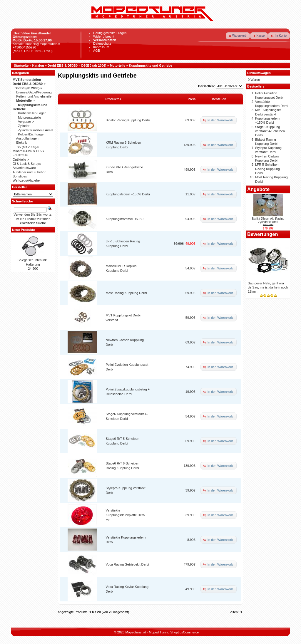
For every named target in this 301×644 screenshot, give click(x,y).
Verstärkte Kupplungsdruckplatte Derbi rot (126, 515)
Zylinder (24, 126)
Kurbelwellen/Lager (32, 113)
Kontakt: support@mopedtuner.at (36, 44)
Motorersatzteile (29, 118)
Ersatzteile (20, 155)
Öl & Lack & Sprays (27, 164)
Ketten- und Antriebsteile (34, 96)
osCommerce (189, 632)
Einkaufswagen (259, 73)
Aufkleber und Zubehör (29, 172)
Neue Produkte (24, 230)
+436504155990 (24, 47)
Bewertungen (263, 234)
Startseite (21, 66)
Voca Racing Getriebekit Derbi (127, 564)
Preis (192, 99)
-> (29, 84)
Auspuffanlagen (27, 138)
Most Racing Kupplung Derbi (126, 293)
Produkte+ (113, 99)
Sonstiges (20, 176)
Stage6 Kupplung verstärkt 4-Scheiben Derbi (270, 131)
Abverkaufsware (24, 168)
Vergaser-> (26, 122)
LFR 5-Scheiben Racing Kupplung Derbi (267, 169)
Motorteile (118, 66)
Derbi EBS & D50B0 (63, 66)
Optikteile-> (21, 160)
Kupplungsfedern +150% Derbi (128, 194)
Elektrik (21, 142)
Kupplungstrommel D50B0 (125, 219)
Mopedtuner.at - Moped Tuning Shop (152, 632)
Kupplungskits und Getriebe (150, 66)
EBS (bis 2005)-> (27, 147)
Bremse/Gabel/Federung (34, 92)
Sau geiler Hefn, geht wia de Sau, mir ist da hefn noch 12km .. (268, 287)
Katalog (38, 66)
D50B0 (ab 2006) (94, 66)
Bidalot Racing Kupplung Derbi (128, 120)
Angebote (258, 189)
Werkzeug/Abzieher (27, 180)
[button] (238, 36)
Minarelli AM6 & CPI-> (29, 151)
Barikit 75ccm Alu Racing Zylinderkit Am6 (268, 220)
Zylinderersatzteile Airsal (35, 130)
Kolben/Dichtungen (32, 134)
